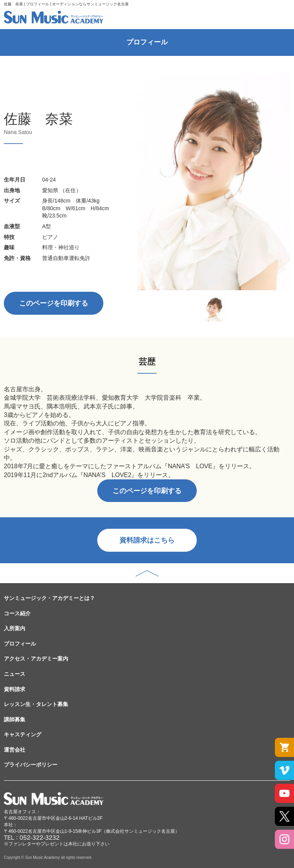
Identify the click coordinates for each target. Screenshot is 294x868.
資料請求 (15, 689)
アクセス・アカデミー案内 (36, 659)
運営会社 (15, 750)
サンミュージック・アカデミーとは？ (49, 598)
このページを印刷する (54, 303)
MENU (280, 15)
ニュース (15, 674)
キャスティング (23, 734)
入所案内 (15, 628)
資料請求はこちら (147, 540)
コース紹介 (17, 613)
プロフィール (20, 644)
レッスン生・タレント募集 (36, 704)
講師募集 (15, 719)
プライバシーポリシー (31, 765)
